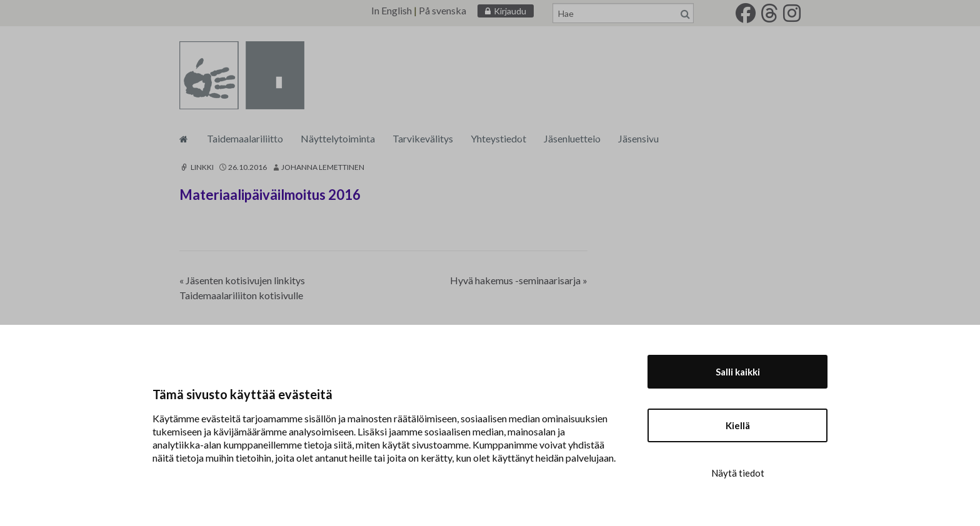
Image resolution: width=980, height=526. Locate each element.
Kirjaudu (510, 11)
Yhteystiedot (498, 138)
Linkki (197, 167)
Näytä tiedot (738, 473)
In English (392, 10)
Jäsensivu (638, 138)
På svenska (442, 10)
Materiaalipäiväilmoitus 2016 (270, 195)
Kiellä (738, 425)
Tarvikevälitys (423, 138)
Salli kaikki (738, 372)
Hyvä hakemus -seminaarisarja (519, 280)
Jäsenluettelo (572, 138)
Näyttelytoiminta (338, 138)
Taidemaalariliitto (245, 138)
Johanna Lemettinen (323, 167)
